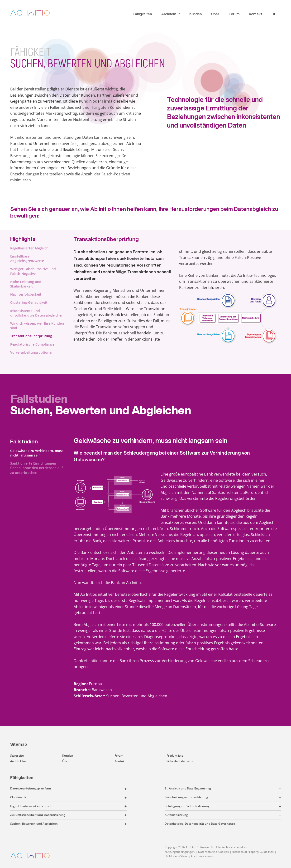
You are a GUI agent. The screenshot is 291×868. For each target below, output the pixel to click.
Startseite (17, 756)
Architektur (171, 14)
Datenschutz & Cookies (213, 852)
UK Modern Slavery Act (180, 856)
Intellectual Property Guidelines (253, 852)
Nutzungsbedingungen (180, 852)
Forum (234, 14)
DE (274, 14)
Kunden (196, 14)
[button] (89, 789)
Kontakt (255, 14)
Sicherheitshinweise (180, 761)
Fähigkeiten (142, 14)
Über (215, 14)
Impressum (206, 856)
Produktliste (175, 756)
